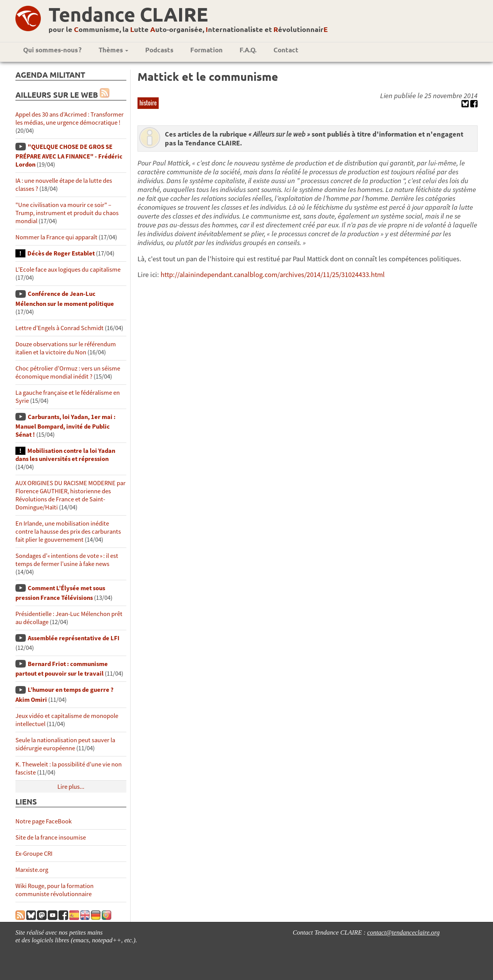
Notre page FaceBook (44, 821)
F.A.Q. (248, 50)
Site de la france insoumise (51, 837)
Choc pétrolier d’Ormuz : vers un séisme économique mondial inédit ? (68, 372)
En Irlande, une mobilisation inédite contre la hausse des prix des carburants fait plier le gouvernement (68, 532)
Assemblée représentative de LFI (74, 638)
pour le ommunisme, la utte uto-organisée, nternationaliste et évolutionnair (188, 29)
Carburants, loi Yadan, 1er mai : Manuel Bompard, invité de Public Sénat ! (65, 426)
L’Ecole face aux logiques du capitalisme (68, 270)
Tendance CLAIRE (128, 14)
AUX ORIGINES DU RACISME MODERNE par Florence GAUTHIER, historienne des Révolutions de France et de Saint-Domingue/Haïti (70, 495)
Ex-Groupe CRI (34, 854)
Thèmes (113, 50)
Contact (286, 50)
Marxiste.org (32, 870)
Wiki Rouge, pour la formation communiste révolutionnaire (54, 890)
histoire (148, 103)
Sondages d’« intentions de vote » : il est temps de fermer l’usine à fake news (67, 560)
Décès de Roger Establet (61, 253)
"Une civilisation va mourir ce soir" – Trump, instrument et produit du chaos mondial (67, 213)
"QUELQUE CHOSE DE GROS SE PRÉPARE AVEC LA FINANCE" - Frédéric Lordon (69, 156)
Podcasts (159, 50)
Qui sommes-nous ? (52, 50)
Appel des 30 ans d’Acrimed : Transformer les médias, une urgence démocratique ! (70, 119)
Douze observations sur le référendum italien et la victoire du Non (66, 348)
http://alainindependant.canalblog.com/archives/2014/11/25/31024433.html (273, 275)
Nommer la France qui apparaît (56, 237)
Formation (206, 50)
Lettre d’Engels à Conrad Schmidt (60, 328)
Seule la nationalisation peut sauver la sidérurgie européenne (65, 744)
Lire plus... (71, 787)
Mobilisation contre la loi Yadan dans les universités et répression (65, 455)
